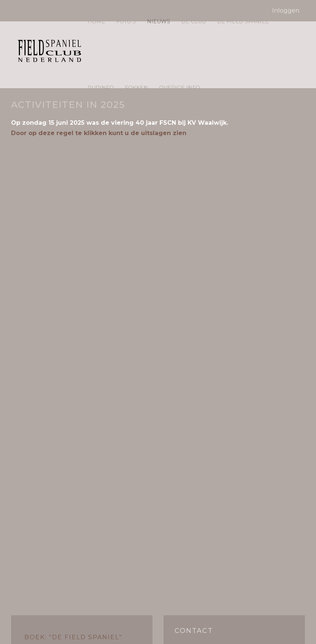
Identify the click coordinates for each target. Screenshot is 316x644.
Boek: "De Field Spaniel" (73, 637)
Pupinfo (101, 88)
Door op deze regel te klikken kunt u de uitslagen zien (99, 133)
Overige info (180, 88)
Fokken (136, 88)
